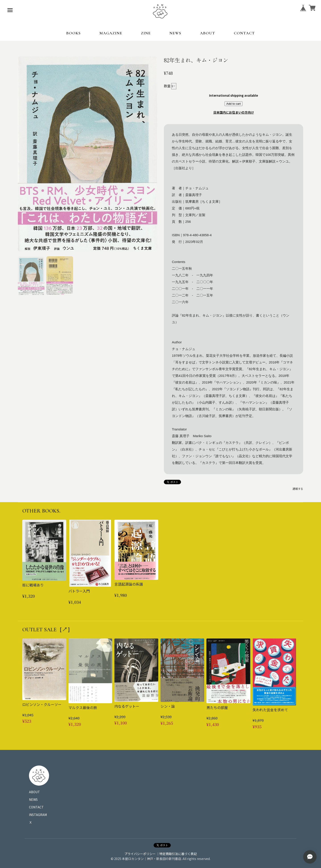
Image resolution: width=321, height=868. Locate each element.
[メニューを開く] (10, 10)
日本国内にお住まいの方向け (234, 112)
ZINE (146, 33)
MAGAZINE (111, 33)
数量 (167, 86)
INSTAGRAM (38, 815)
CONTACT (244, 33)
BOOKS (73, 33)
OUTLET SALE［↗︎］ (47, 630)
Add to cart (233, 104)
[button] (31, 276)
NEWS (175, 33)
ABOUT (208, 33)
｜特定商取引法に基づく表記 (177, 854)
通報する (298, 489)
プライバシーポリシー (140, 854)
